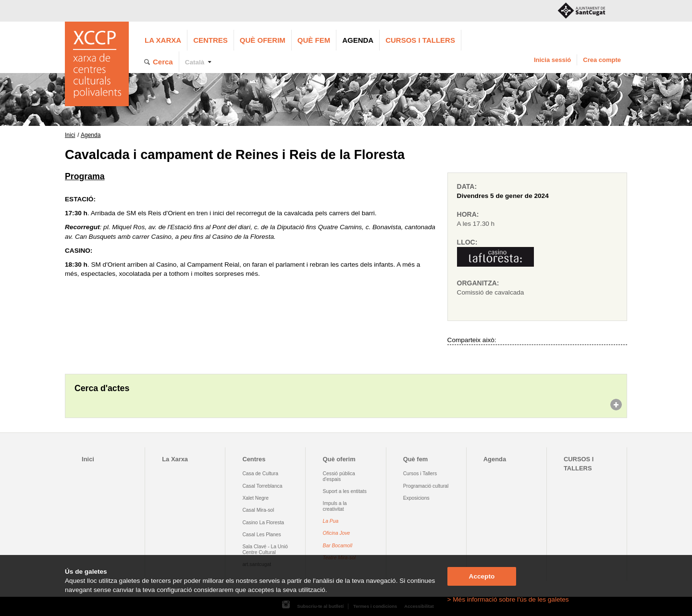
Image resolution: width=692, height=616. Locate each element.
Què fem (314, 40)
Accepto (482, 576)
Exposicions (416, 498)
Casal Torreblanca (262, 486)
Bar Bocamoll (338, 546)
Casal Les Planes (261, 535)
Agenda (358, 40)
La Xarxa (163, 40)
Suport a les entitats (345, 491)
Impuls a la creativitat (335, 506)
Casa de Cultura (260, 474)
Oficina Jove (337, 533)
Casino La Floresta (263, 523)
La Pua (331, 521)
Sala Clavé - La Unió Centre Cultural (265, 549)
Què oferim (263, 40)
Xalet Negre (255, 498)
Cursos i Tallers (420, 474)
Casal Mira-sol (258, 510)
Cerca (163, 62)
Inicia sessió (552, 60)
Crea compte (602, 60)
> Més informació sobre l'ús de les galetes (508, 599)
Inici (70, 135)
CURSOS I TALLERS (420, 40)
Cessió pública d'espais (339, 476)
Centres (210, 40)
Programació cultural (426, 486)
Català (195, 62)
